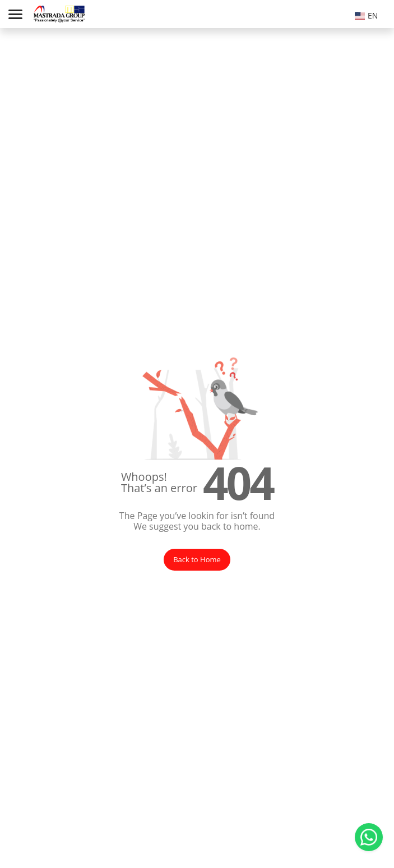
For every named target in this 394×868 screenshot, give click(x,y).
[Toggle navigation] (15, 14)
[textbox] (369, 16)
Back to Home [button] (197, 559)
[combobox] (369, 14)
